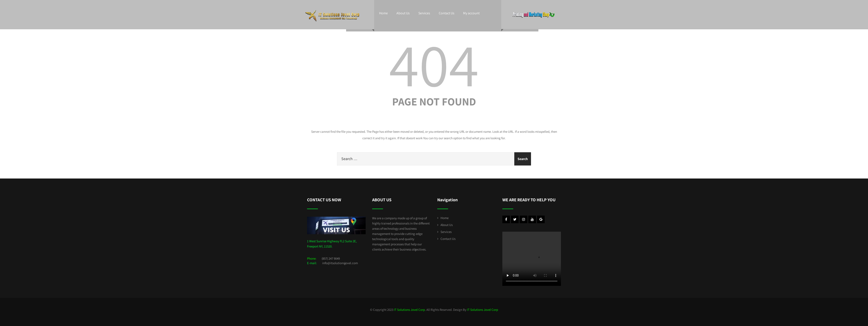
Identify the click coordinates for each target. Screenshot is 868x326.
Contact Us (447, 13)
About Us (403, 13)
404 (434, 64)
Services (424, 13)
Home (383, 13)
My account (471, 13)
